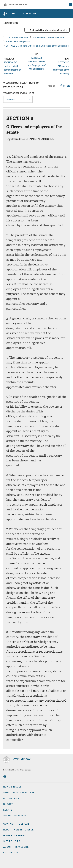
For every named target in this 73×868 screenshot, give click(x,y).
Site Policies (12, 841)
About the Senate (15, 816)
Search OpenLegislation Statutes (50, 30)
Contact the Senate (16, 824)
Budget (8, 804)
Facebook (60, 85)
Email (68, 86)
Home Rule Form (14, 836)
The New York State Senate (18, 5)
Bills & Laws (11, 799)
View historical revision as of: (19, 93)
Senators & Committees (19, 793)
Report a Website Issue (19, 830)
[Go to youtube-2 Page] (5, 776)
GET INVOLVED (12, 853)
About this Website (16, 847)
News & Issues (12, 787)
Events (8, 810)
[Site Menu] (70, 5)
